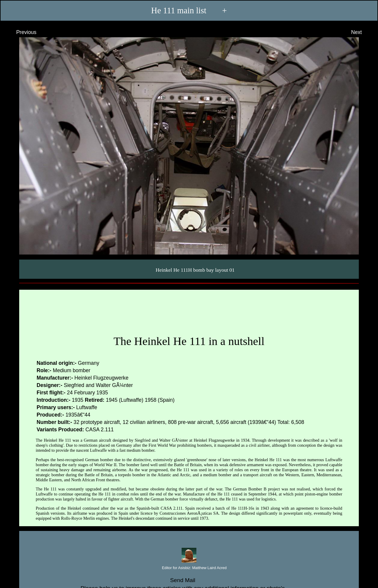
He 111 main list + (189, 11)
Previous (21, 32)
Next (362, 32)
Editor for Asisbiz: (189, 568)
